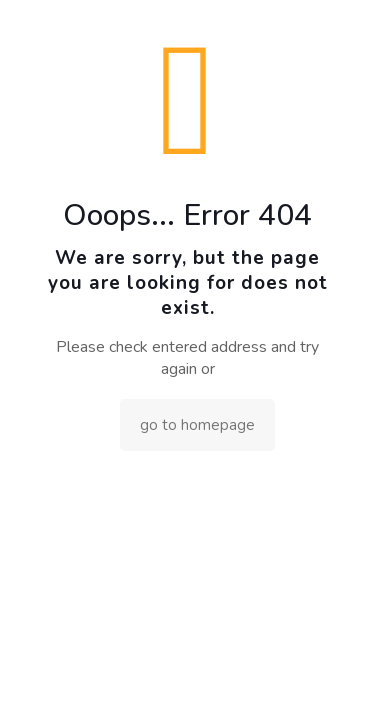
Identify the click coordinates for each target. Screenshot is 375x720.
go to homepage (197, 425)
